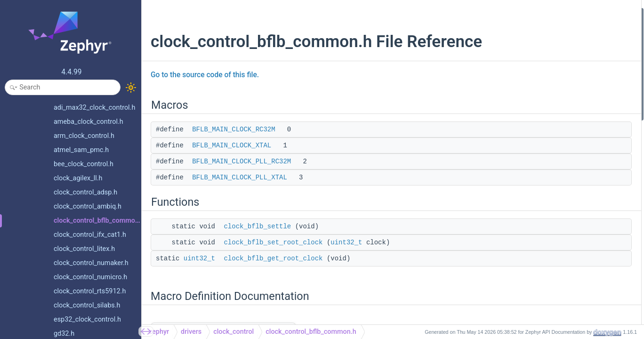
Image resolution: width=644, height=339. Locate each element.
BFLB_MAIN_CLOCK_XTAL (232, 145)
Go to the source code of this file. (205, 75)
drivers (191, 332)
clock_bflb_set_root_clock (273, 242)
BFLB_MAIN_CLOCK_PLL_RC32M (241, 161)
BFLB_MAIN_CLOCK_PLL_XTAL (240, 178)
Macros (521, 13)
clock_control (233, 332)
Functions (525, 77)
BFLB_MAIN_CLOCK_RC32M (233, 129)
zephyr (159, 332)
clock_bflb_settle (257, 226)
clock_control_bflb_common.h (311, 332)
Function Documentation (545, 190)
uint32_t (346, 242)
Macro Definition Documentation (556, 127)
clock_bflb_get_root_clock (273, 258)
